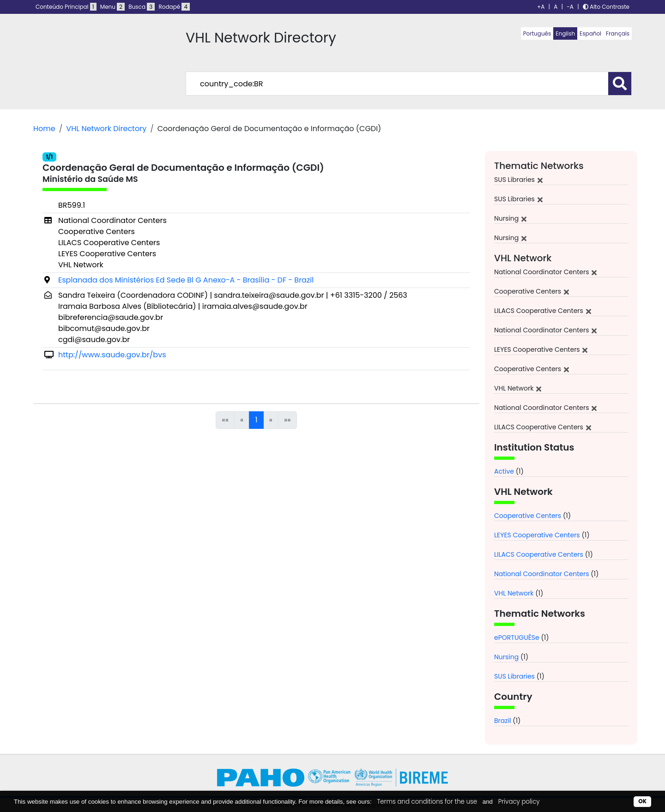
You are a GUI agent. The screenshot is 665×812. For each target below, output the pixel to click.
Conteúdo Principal (66, 7)
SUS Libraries (514, 676)
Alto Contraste (606, 7)
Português (537, 33)
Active (504, 471)
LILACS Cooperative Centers (539, 554)
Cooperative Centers (528, 516)
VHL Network (514, 593)
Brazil (503, 721)
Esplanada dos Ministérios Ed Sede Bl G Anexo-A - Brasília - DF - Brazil (186, 280)
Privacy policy (519, 802)
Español (590, 33)
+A (541, 7)
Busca (142, 7)
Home (44, 129)
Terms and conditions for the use (427, 802)
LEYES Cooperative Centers (537, 535)
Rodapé (175, 7)
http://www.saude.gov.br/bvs (112, 355)
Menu (112, 7)
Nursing (506, 657)
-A (570, 7)
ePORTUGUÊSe (517, 638)
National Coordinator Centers (541, 574)
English (565, 33)
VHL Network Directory (106, 129)
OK (642, 801)
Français (618, 33)
